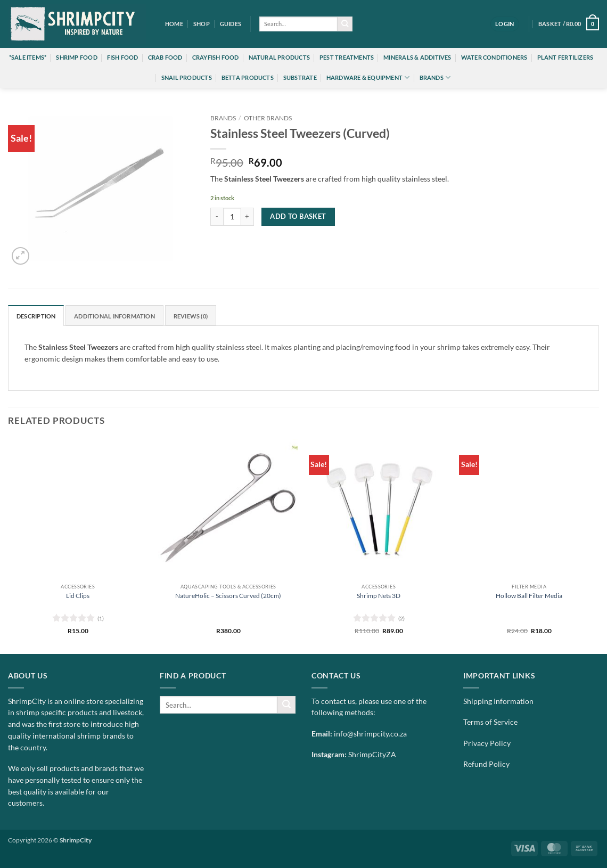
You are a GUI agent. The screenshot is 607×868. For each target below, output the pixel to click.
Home (174, 24)
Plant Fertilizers (565, 57)
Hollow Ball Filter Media (529, 596)
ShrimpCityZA (372, 755)
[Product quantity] (232, 217)
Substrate (300, 77)
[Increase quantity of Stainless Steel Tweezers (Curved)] (248, 217)
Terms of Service (490, 722)
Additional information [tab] (114, 316)
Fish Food (123, 57)
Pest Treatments (347, 57)
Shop (202, 24)
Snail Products (187, 77)
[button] (505, 24)
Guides (231, 24)
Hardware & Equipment (368, 77)
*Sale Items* (28, 57)
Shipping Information (498, 701)
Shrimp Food (76, 57)
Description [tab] (36, 316)
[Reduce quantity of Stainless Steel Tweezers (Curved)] (217, 217)
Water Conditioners (494, 57)
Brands (435, 77)
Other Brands (268, 118)
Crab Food (165, 57)
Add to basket (298, 216)
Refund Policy (486, 764)
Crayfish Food (216, 57)
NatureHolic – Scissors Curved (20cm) (228, 596)
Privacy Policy (487, 743)
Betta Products (248, 77)
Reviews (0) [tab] (191, 316)
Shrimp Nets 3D (379, 596)
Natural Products (279, 57)
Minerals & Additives (417, 57)
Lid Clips (78, 596)
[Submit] (345, 24)
